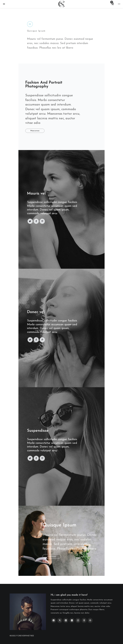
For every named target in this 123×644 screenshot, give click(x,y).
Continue (52, 556)
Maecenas (35, 131)
